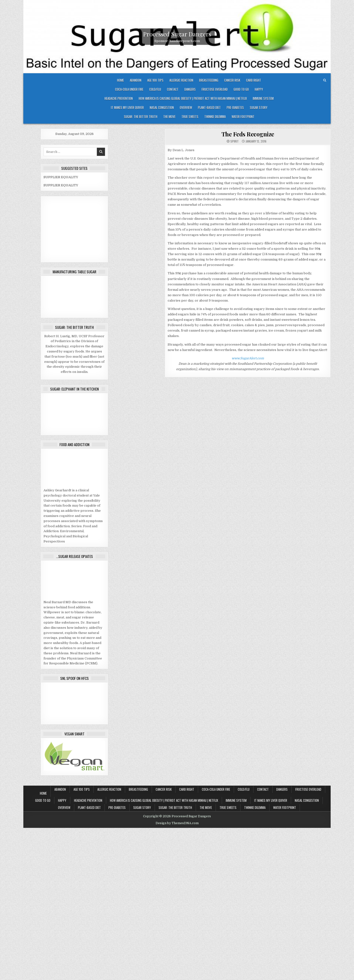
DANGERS (190, 89)
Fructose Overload (215, 89)
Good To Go (241, 89)
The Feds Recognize (248, 134)
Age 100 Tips (155, 80)
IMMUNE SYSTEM (263, 98)
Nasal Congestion (162, 107)
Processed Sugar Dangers (177, 34)
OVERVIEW (186, 107)
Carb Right (254, 80)
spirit (235, 141)
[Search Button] (325, 80)
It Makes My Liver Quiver (127, 107)
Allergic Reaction (181, 80)
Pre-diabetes (235, 107)
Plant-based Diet (209, 107)
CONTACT (173, 89)
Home (120, 80)
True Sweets (190, 117)
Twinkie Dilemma (215, 117)
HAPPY (259, 89)
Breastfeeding (209, 80)
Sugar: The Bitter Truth (141, 117)
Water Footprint (243, 117)
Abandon (136, 80)
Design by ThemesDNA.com (177, 823)
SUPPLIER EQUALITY (61, 177)
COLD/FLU (155, 89)
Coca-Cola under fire (129, 89)
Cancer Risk (232, 80)
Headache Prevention (119, 98)
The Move (169, 117)
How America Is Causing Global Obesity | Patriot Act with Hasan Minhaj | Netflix (193, 98)
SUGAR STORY (259, 107)
